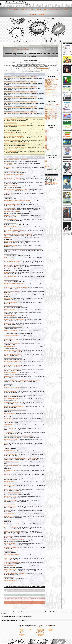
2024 (46, 131)
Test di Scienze (41, 634)
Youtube (50, 627)
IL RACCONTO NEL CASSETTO (13, 369)
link (61, 10)
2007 (48, 150)
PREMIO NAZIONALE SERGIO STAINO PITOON (17, 201)
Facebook (33, 15)
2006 (48, 151)
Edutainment (41, 635)
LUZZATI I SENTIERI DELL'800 (13, 140)
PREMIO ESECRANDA (10, 544)
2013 (46, 143)
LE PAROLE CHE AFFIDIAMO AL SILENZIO (16, 160)
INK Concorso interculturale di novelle (14, 230)
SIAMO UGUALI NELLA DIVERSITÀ (14, 320)
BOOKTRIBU (8, 238)
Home (9, 10)
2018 (46, 137)
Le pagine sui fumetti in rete (21, 49)
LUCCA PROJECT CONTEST (12, 171)
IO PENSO (7, 474)
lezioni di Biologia (41, 629)
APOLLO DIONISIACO (10, 208)
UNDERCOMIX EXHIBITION (12, 365)
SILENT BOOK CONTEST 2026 (12, 531)
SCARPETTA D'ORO (10, 316)
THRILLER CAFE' (9, 193)
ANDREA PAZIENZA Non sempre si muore (15, 125)
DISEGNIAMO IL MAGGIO (12, 462)
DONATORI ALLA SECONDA (12, 547)
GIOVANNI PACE (9, 164)
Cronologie (24, 10)
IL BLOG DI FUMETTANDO (31, 67)
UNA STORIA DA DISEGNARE (12, 562)
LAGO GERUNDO (9, 323)
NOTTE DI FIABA (9, 429)
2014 (46, 142)
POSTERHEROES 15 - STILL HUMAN (14, 175)
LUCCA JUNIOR (9, 551)
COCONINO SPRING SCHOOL (12, 261)
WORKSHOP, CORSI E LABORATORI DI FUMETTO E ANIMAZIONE (50, 87)
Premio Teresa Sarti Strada (11, 269)
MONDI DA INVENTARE (11, 331)
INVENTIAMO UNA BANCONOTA (13, 395)
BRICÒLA (7, 510)
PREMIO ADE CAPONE (10, 497)
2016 (46, 140)
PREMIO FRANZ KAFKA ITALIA (13, 306)
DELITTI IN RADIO (9, 504)
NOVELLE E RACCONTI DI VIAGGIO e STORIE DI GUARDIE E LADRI (23, 249)
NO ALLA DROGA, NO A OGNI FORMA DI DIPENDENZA (19, 436)
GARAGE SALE (8, 384)
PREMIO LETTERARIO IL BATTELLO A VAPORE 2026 (19, 234)
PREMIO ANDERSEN (10, 414)
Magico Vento (54, 10)
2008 (46, 149)
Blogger (30, 629)
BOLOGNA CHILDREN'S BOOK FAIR (14, 540)
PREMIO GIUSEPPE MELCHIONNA (14, 362)
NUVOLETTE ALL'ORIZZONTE (13, 493)
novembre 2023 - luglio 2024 (51, 107)
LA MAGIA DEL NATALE (11, 570)
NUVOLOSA (7, 520)
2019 (46, 136)
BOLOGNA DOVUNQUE (11, 151)
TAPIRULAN (8, 447)
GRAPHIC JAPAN (9, 133)
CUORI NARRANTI (9, 514)
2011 (46, 145)
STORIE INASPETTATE (11, 455)
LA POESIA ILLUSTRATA (11, 186)
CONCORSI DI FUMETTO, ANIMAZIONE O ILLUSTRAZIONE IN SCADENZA (51, 84)
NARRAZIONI (8, 558)
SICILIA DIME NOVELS (11, 581)
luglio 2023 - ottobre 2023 (51, 108)
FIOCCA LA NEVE (9, 516)
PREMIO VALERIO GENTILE (12, 212)
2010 (46, 146)
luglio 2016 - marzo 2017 (51, 120)
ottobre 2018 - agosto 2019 (51, 115)
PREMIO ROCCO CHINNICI (12, 440)
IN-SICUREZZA (8, 536)
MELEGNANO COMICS (10, 500)
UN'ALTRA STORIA (9, 310)
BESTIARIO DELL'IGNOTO (12, 302)
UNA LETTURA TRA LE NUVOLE (13, 327)
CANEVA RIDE (8, 299)
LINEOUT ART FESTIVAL (11, 373)
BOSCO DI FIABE (9, 577)
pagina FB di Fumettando (42, 70)
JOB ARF (7, 295)
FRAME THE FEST (9, 421)
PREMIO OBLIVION (10, 486)
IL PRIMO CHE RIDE (10, 471)
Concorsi (38, 10)
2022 (46, 133)
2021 (46, 134)
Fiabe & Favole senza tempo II (12, 524)
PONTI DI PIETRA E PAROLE (12, 343)
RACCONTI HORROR (10, 227)
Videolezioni (41, 632)
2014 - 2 (47, 166)
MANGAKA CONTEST (10, 223)
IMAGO (6, 312)
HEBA (6, 258)
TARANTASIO (8, 197)
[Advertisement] (36, 30)
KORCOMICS (8, 167)
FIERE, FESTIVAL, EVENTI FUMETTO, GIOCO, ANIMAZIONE (21, 77)
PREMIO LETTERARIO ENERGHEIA (14, 406)
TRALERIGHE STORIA (10, 254)
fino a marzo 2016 (49, 122)
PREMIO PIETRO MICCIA (11, 219)
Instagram (42, 15)
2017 (46, 139)
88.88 (6, 443)
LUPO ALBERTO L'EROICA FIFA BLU (14, 137)
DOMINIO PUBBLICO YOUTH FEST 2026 (15, 410)
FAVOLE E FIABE (9, 377)
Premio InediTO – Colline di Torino (13, 466)
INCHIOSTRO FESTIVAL (11, 245)
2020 (46, 135)
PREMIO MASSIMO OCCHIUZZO (13, 358)
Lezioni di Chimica (41, 630)
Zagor (45, 10)
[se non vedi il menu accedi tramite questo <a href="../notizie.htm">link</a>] (52, 179)
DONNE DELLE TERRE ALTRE (12, 265)
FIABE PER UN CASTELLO (11, 388)
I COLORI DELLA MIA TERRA (12, 204)
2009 (46, 148)
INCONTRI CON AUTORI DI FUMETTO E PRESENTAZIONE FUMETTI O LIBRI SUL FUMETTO (51, 90)
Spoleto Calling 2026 (9, 242)
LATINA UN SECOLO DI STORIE (13, 178)
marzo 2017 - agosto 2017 (51, 119)
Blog (66, 10)
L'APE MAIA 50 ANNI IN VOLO (12, 129)
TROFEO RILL (8, 425)
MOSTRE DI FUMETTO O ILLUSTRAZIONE (49, 82)
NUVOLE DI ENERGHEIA (11, 403)
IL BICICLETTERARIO (10, 527)
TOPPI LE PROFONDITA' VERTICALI (14, 119)
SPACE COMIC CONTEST (11, 478)
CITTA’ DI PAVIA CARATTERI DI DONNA (15, 573)
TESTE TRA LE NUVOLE (11, 432)
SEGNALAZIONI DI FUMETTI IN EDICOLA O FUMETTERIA (51, 93)
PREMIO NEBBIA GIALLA (11, 280)
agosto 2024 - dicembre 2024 (51, 106)
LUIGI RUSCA (8, 451)
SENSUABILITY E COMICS (11, 555)
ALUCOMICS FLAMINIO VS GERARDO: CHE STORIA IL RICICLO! (22, 380)
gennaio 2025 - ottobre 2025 (51, 105)
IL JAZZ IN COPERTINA (11, 339)
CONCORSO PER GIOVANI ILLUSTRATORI (16, 287)
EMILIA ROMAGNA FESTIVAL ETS (14, 284)
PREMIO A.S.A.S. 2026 (10, 566)
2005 (48, 152)
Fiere (32, 10)
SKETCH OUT (8, 419)
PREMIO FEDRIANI (10, 347)
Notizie (16, 10)
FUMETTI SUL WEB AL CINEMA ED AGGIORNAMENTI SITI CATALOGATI (51, 95)
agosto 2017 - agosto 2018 (51, 118)
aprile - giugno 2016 (50, 121)
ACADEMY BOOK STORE (11, 336)
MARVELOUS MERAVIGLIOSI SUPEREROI (16, 148)
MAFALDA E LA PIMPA (10, 123)
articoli (41, 628)
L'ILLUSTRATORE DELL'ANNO (13, 291)
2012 (46, 144)
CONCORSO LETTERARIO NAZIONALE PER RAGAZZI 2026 (20, 458)
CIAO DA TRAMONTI (10, 391)
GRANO (6, 273)
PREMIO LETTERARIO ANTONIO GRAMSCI (16, 190)
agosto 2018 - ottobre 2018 (51, 117)
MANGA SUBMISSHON (10, 276)
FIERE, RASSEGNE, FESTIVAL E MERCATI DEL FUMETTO (51, 80)
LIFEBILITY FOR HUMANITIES (13, 354)
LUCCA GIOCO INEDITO (11, 489)
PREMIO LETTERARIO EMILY (13, 351)
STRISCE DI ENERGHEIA (11, 399)
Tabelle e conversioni (41, 633)
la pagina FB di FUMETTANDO (43, 68)
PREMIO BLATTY (9, 482)
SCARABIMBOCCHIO (10, 507)
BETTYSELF (8, 182)
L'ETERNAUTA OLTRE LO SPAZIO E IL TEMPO (17, 144)
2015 (46, 141)
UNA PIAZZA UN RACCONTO (12, 216)
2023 (46, 132)
